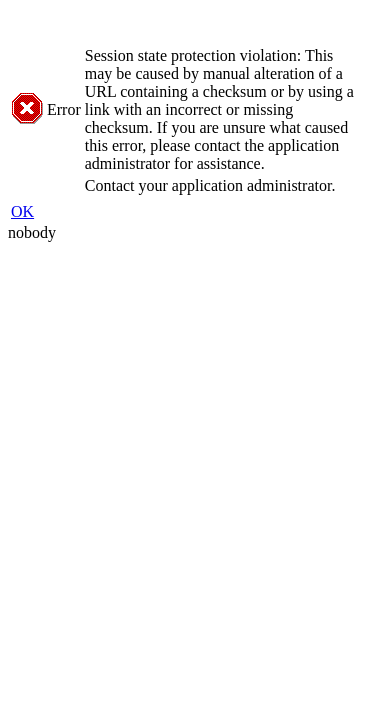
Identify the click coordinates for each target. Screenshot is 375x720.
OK (22, 211)
